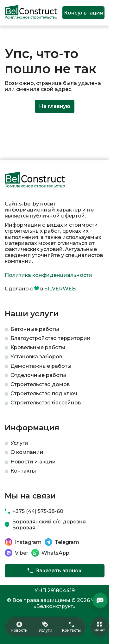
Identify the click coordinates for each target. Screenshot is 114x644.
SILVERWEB (60, 289)
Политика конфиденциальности (48, 275)
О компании (27, 452)
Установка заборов (36, 357)
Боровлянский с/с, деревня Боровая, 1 (49, 525)
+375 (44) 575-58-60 (38, 511)
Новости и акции (33, 462)
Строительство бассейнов (46, 403)
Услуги (19, 443)
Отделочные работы (38, 375)
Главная (14, 36)
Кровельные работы (38, 347)
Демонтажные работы (41, 366)
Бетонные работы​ (35, 329)
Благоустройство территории (51, 338)
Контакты (23, 471)
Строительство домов (40, 384)
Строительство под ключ (44, 394)
